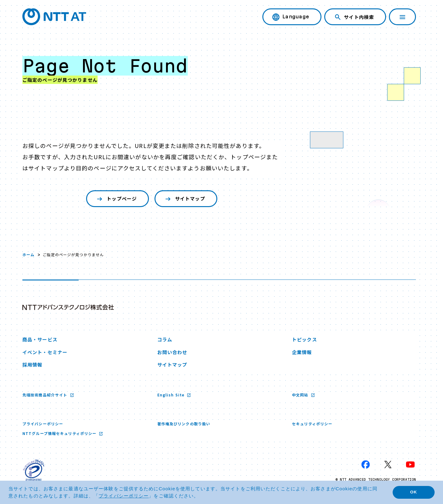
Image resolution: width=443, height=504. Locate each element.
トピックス (305, 339)
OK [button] (413, 492)
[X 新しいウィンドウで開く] (388, 465)
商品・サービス (40, 339)
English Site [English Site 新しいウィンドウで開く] (172, 395)
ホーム (28, 254)
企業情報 (302, 352)
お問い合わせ (172, 352)
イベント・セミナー (45, 352)
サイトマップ (185, 199)
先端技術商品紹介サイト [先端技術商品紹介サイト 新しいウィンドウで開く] (45, 395)
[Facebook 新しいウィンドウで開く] (366, 465)
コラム (165, 339)
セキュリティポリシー (312, 424)
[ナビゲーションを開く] (402, 17)
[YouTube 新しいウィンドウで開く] (410, 465)
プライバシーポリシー (43, 424)
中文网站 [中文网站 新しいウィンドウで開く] (301, 395)
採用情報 (32, 365)
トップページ (116, 199)
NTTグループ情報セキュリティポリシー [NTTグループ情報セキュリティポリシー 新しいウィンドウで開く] (60, 433)
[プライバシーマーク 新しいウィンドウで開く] (34, 470)
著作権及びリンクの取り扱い (184, 424)
